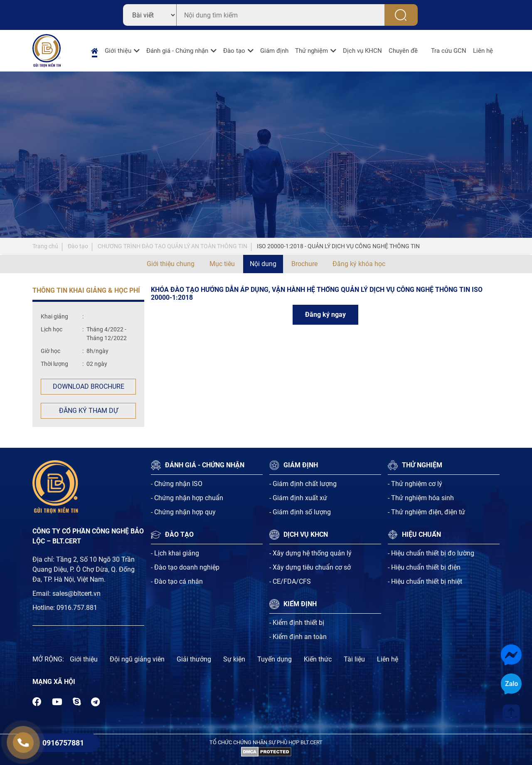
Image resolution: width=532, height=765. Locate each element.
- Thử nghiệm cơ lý (415, 484)
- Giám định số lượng (300, 512)
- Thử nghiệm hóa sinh (421, 498)
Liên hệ (483, 51)
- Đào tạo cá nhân (177, 581)
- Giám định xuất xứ (298, 498)
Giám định (274, 51)
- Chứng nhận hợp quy (183, 512)
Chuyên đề (403, 51)
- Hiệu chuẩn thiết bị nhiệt (425, 581)
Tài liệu (354, 659)
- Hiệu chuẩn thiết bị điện (424, 567)
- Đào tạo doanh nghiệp (185, 567)
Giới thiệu (118, 51)
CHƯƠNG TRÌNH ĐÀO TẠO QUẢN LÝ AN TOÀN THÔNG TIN (172, 246)
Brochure (304, 264)
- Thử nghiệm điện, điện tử (426, 512)
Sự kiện (234, 659)
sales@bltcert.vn (76, 593)
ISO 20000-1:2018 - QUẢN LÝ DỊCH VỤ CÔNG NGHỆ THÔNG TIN (338, 246)
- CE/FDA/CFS (290, 581)
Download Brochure (89, 386)
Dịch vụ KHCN (362, 51)
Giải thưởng (194, 659)
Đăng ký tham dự (89, 411)
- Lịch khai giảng (175, 553)
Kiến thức (318, 659)
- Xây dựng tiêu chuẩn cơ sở (310, 567)
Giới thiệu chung (171, 264)
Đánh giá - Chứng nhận (177, 51)
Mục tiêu (222, 264)
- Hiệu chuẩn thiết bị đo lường (431, 553)
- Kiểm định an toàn (298, 637)
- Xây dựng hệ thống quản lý (310, 553)
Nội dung (263, 264)
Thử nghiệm (312, 51)
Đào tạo (234, 51)
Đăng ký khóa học (359, 264)
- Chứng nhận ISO (177, 484)
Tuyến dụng (275, 659)
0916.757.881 (77, 608)
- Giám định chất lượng (303, 484)
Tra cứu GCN (449, 51)
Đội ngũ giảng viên (137, 659)
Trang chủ (45, 246)
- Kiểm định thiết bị (297, 623)
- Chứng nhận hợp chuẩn (187, 498)
